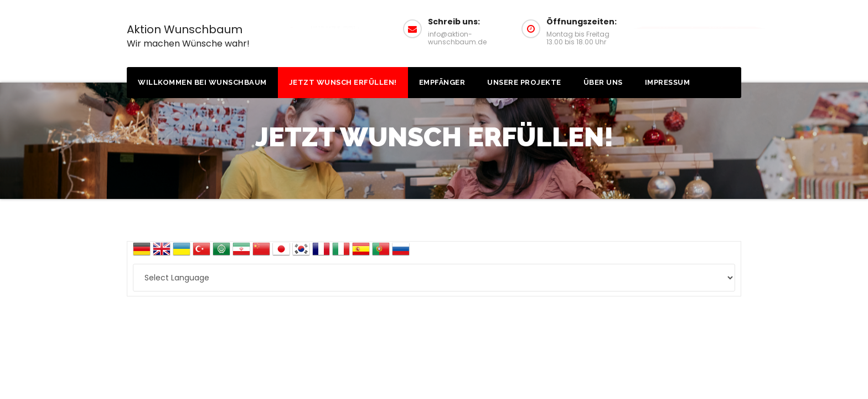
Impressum (668, 82)
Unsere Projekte (524, 82)
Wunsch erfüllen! (699, 27)
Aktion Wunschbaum (188, 36)
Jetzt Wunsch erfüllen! (343, 82)
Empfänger (442, 82)
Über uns (603, 82)
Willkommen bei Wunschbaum (202, 82)
